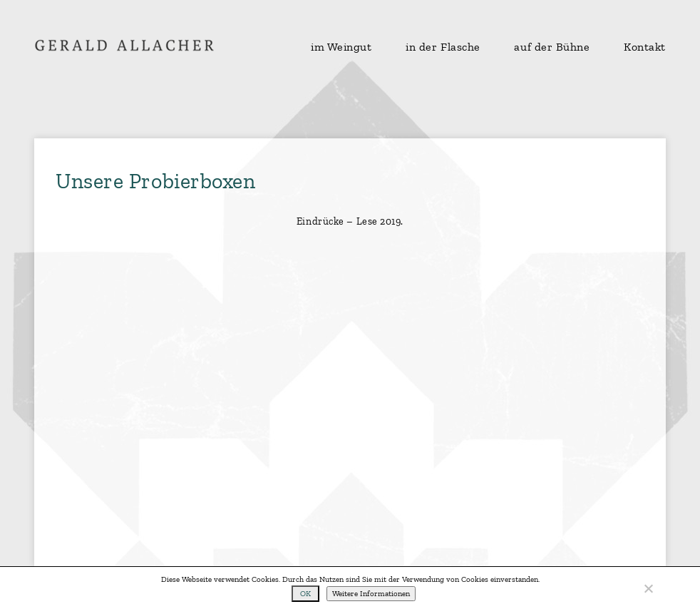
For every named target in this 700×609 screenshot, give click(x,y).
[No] (648, 588)
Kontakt (645, 47)
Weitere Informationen (371, 594)
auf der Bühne (552, 47)
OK (305, 594)
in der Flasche (443, 47)
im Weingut (341, 47)
